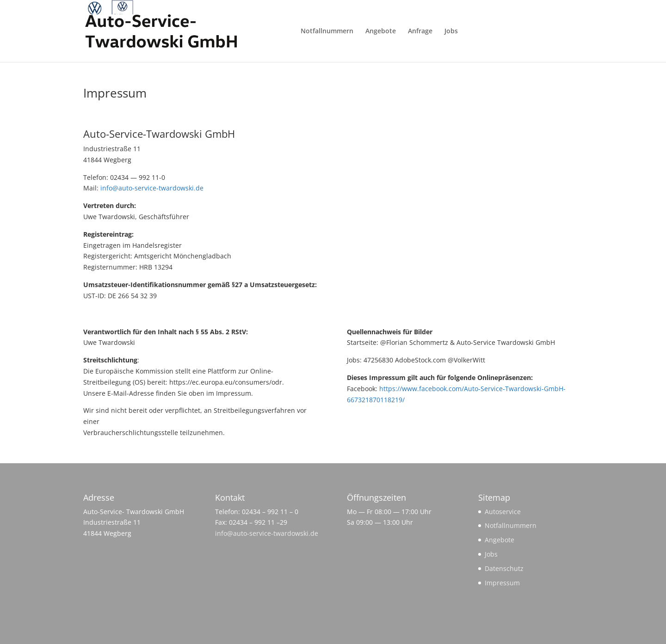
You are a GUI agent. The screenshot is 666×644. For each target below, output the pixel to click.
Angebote (381, 31)
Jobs (451, 31)
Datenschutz (504, 568)
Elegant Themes (149, 631)
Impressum (502, 583)
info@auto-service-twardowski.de (152, 188)
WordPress (237, 631)
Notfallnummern (327, 31)
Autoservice (503, 512)
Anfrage (420, 31)
